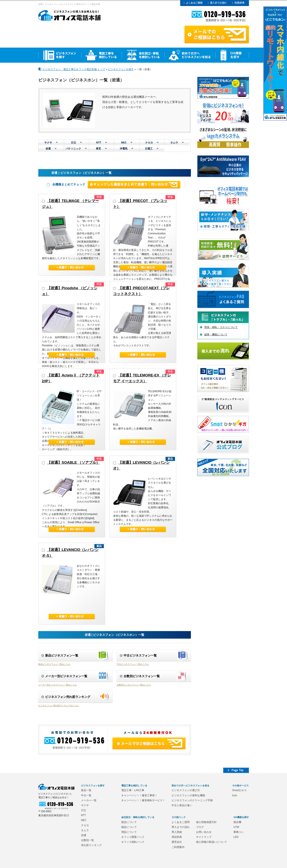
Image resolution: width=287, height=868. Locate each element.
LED (236, 837)
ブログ (200, 827)
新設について (129, 822)
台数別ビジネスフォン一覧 (142, 676)
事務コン (239, 832)
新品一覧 (86, 790)
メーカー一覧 (89, 800)
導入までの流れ (181, 827)
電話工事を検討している (134, 786)
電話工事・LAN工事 (133, 790)
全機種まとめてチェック (66, 184)
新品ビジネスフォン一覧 (62, 655)
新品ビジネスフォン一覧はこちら (54, 664)
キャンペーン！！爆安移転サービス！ (143, 800)
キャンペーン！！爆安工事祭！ (139, 795)
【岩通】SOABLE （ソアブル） (74, 463)
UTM (236, 827)
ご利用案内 (178, 847)
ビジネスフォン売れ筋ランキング (68, 697)
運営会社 (177, 842)
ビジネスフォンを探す (121, 69)
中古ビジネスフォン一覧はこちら (133, 664)
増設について (129, 832)
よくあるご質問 (181, 822)
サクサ (85, 805)
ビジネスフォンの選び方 (186, 790)
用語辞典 (177, 837)
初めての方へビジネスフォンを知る (190, 786)
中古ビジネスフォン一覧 (140, 655)
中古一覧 (86, 795)
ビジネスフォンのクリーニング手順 (192, 800)
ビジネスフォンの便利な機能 (188, 795)
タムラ (85, 830)
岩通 (84, 835)
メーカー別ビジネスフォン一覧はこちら (58, 685)
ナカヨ (85, 825)
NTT (84, 815)
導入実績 (177, 832)
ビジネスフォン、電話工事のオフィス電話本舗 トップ (74, 69)
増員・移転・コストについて (221, 327)
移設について (129, 827)
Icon (235, 795)
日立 (84, 810)
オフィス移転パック (133, 842)
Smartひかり (239, 790)
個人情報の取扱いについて (212, 842)
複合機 (237, 822)
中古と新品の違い (182, 805)
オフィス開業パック (133, 837)
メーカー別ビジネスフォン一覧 (66, 676)
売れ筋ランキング (91, 845)
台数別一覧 (87, 840)
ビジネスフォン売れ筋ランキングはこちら (59, 705)
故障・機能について (216, 334)
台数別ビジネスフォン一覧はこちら (134, 685)
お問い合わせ (204, 832)
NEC (84, 820)
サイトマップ (204, 837)
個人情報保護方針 (206, 822)
